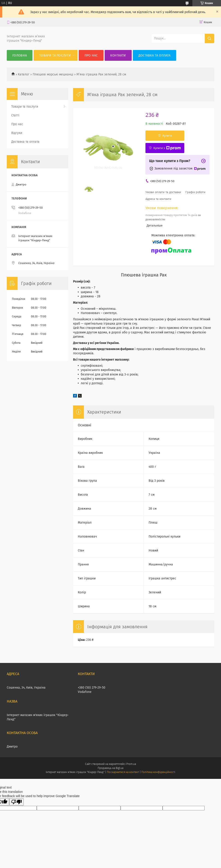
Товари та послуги (55, 55)
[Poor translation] (16, 802)
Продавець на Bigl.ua (110, 768)
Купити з (167, 148)
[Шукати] (209, 38)
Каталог (24, 74)
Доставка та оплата (154, 55)
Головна (20, 55)
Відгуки (17, 133)
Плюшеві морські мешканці (53, 74)
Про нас (91, 55)
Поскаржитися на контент (123, 772)
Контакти (118, 55)
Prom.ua (131, 764)
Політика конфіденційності (158, 772)
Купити (167, 136)
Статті (15, 115)
